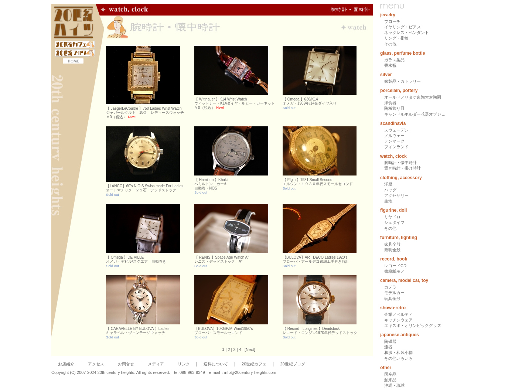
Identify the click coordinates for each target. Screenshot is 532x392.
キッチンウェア (398, 320)
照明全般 (392, 250)
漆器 (388, 347)
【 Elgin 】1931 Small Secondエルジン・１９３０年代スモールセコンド (318, 182)
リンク (184, 364)
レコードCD (395, 266)
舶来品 (390, 380)
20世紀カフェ (254, 364)
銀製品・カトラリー (403, 81)
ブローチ (392, 21)
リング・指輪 (396, 38)
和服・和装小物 (398, 352)
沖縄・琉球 (394, 385)
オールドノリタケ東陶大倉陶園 (413, 97)
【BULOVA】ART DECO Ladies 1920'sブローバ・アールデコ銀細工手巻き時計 (316, 260)
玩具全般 (392, 299)
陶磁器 (390, 341)
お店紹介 (66, 364)
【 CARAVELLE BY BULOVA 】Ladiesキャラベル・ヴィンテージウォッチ (138, 331)
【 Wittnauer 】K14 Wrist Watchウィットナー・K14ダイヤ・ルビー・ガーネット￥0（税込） (235, 103)
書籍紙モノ (394, 271)
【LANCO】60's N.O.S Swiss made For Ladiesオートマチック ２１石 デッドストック (145, 188)
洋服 (388, 184)
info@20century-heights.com (250, 372)
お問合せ (126, 364)
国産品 (390, 374)
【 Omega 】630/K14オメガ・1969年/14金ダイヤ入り (310, 101)
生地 (388, 201)
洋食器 (390, 103)
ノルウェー (394, 136)
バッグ (390, 190)
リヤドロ (392, 217)
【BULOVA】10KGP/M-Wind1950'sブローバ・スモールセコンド (224, 331)
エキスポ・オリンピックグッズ (413, 325)
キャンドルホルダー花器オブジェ (415, 114)
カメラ (390, 287)
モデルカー (394, 293)
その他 (390, 44)
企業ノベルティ (398, 314)
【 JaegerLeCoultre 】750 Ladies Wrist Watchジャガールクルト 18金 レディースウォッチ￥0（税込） (145, 113)
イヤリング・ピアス (403, 27)
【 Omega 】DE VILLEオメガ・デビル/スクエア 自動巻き (136, 260)
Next (250, 350)
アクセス (96, 364)
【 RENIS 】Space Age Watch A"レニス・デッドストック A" (222, 260)
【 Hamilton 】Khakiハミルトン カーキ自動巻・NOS (211, 184)
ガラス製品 (394, 60)
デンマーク (394, 141)
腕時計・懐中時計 (400, 163)
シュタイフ (394, 222)
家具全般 (392, 244)
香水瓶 (390, 65)
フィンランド (396, 147)
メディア (156, 364)
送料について (216, 364)
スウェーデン (396, 130)
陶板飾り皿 (394, 108)
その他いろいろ (398, 358)
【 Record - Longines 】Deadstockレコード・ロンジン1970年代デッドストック (320, 331)
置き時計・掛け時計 (403, 168)
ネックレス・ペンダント (407, 33)
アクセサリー (396, 195)
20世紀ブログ (292, 364)
